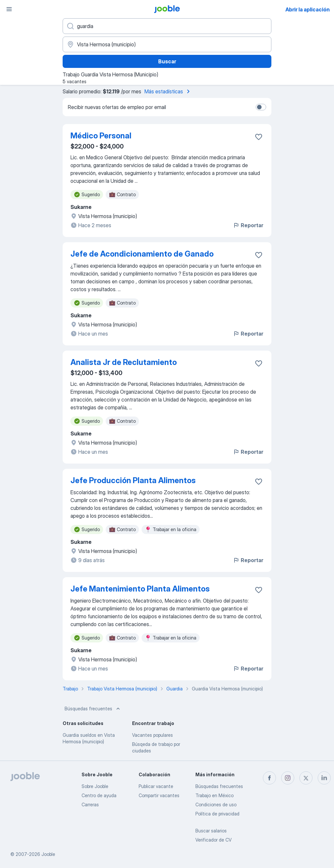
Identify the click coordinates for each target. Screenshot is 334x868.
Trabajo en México (214, 795)
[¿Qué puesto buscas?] (167, 26)
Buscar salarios (211, 831)
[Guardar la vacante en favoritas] (259, 137)
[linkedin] (324, 778)
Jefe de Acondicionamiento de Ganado (142, 254)
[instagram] (288, 778)
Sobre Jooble (95, 786)
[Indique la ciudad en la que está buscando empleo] (167, 44)
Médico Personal (101, 136)
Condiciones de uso (216, 805)
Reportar (248, 225)
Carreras (90, 805)
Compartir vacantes (159, 795)
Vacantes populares (152, 735)
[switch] (261, 107)
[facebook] (269, 778)
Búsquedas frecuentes (93, 709)
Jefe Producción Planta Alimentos (133, 480)
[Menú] (9, 9)
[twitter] (306, 778)
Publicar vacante (156, 786)
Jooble (48, 854)
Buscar (167, 61)
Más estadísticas (168, 91)
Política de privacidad (217, 814)
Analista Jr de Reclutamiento (124, 362)
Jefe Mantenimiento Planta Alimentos (140, 589)
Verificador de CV (213, 840)
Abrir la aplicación (308, 9)
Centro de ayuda (99, 795)
